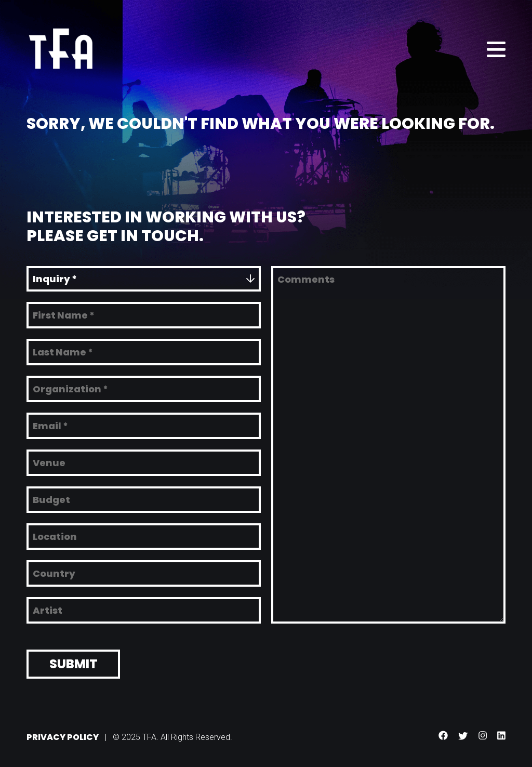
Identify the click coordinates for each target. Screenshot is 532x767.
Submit (74, 661)
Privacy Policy (63, 735)
